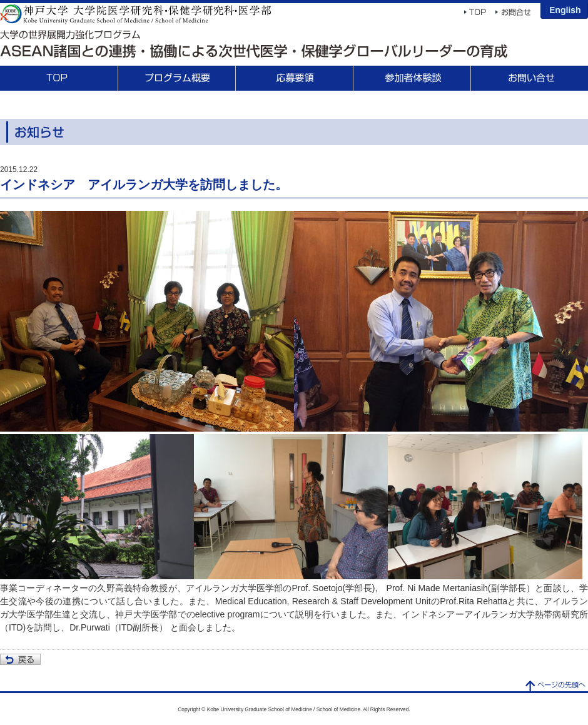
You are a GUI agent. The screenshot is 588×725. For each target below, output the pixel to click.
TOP (59, 78)
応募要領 (294, 78)
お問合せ (529, 78)
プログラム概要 (176, 78)
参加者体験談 (412, 78)
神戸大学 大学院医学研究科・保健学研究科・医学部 (136, 14)
